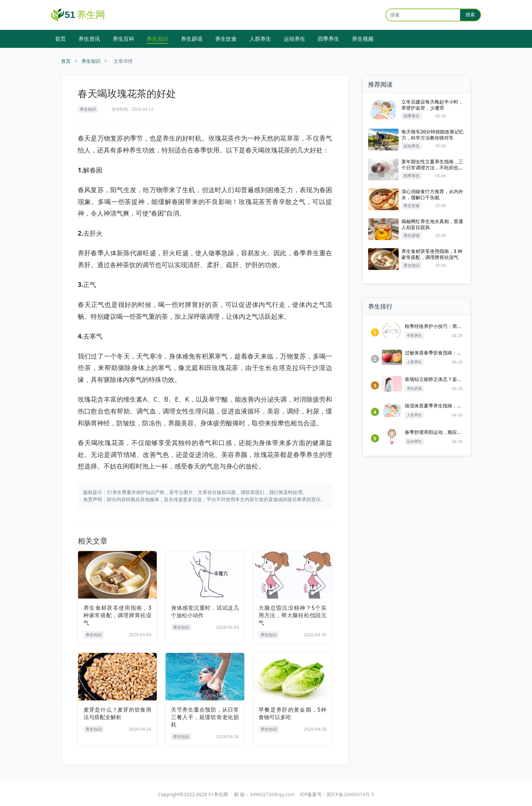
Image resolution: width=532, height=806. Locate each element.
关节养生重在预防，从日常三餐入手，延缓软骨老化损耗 (205, 717)
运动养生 (294, 39)
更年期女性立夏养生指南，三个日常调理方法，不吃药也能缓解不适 (432, 165)
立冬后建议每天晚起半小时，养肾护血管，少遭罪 (432, 105)
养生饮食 (226, 39)
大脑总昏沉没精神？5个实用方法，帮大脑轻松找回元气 (292, 615)
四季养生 (328, 39)
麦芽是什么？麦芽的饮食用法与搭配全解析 (117, 713)
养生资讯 (89, 39)
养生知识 (157, 39)
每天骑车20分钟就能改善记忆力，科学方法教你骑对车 (433, 135)
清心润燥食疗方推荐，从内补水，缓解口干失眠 (432, 195)
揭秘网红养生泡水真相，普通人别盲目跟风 (432, 224)
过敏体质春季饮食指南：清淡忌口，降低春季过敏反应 (462, 353)
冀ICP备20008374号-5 (350, 794)
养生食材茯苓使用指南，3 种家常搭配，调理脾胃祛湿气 (117, 615)
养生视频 (363, 39)
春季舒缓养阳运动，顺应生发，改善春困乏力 (452, 432)
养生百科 (123, 39)
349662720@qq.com (272, 794)
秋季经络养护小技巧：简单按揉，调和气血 (450, 326)
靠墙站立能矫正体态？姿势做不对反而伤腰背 (452, 379)
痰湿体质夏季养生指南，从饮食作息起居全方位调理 (459, 406)
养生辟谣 (192, 39)
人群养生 (260, 39)
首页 (60, 39)
